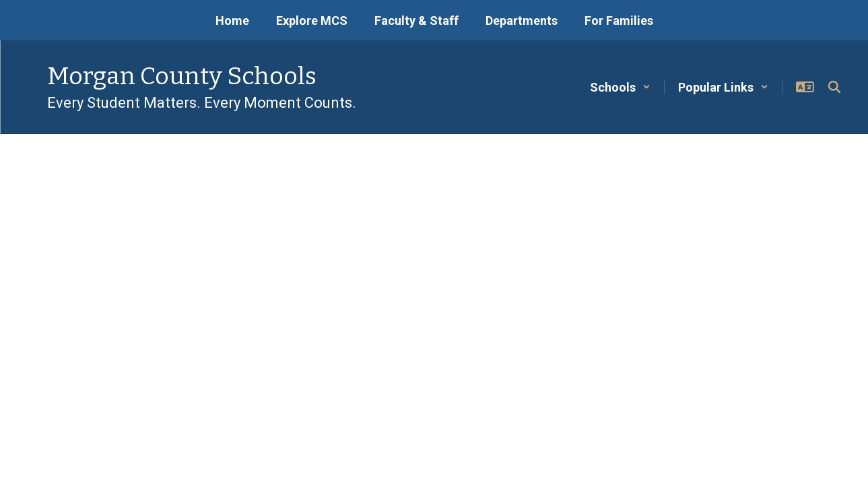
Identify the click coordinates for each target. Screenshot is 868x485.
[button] (620, 87)
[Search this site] (834, 87)
